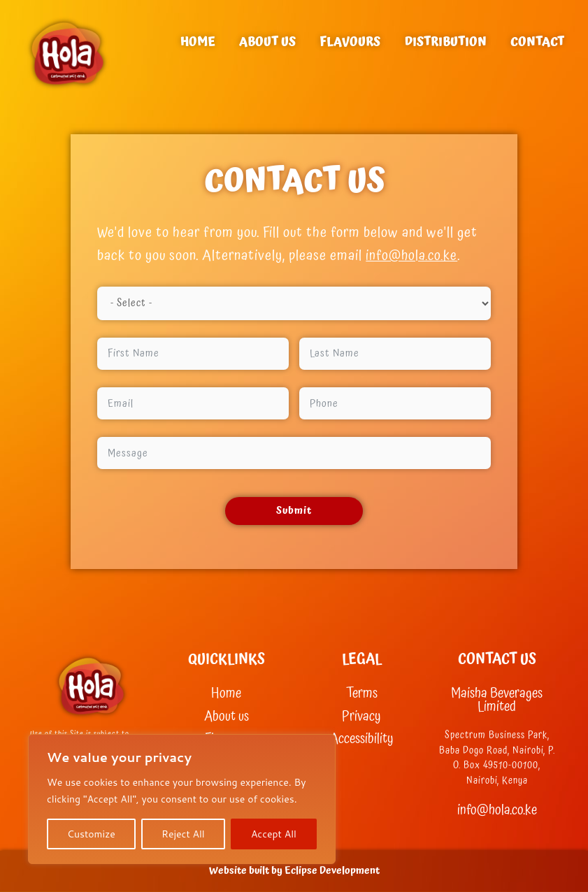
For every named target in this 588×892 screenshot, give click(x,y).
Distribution (446, 42)
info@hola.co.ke (413, 256)
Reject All (183, 834)
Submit (294, 511)
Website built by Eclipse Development (294, 871)
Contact (537, 42)
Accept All (274, 834)
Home (198, 42)
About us (267, 42)
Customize (91, 834)
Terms (362, 694)
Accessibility (362, 739)
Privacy (361, 717)
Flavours (350, 42)
